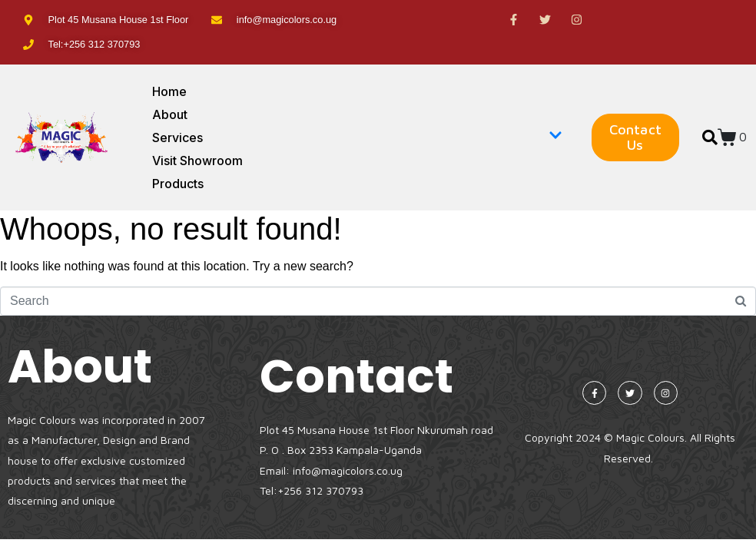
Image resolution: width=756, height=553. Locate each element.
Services (357, 137)
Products (178, 184)
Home (169, 91)
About (170, 114)
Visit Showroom (197, 161)
